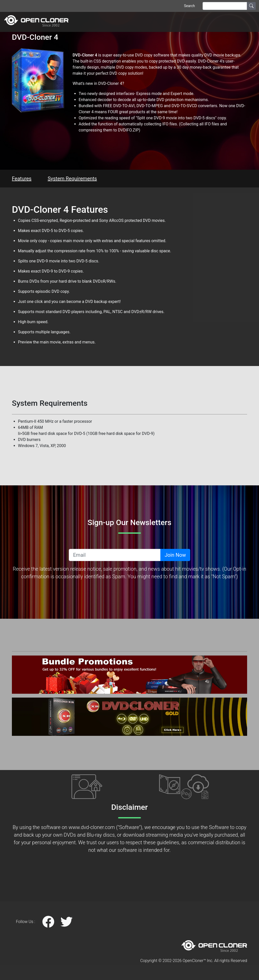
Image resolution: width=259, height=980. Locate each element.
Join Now (175, 555)
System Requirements (72, 179)
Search (189, 6)
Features (22, 179)
